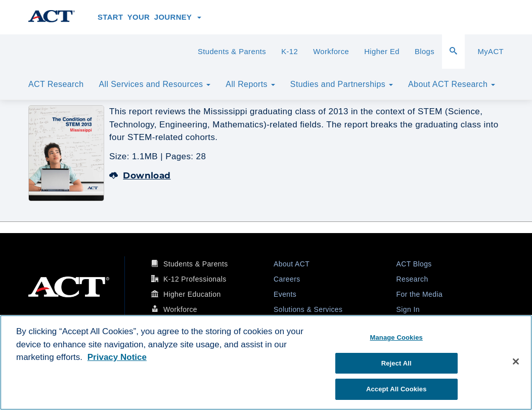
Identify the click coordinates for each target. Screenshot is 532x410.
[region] (266, 362)
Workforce (331, 52)
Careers (287, 279)
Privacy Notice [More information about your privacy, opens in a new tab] (117, 357)
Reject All (396, 363)
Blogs (425, 52)
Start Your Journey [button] (149, 17)
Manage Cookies (396, 337)
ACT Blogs (414, 264)
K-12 (290, 52)
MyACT (491, 52)
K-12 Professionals (195, 279)
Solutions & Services (308, 309)
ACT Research (56, 84)
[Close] (516, 361)
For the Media (420, 294)
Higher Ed (382, 52)
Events (285, 294)
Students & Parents (232, 52)
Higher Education (192, 294)
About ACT (292, 264)
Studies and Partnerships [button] (342, 84)
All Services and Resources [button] (154, 84)
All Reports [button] (250, 84)
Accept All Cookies (396, 389)
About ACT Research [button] (452, 84)
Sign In (408, 309)
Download (140, 175)
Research (412, 279)
